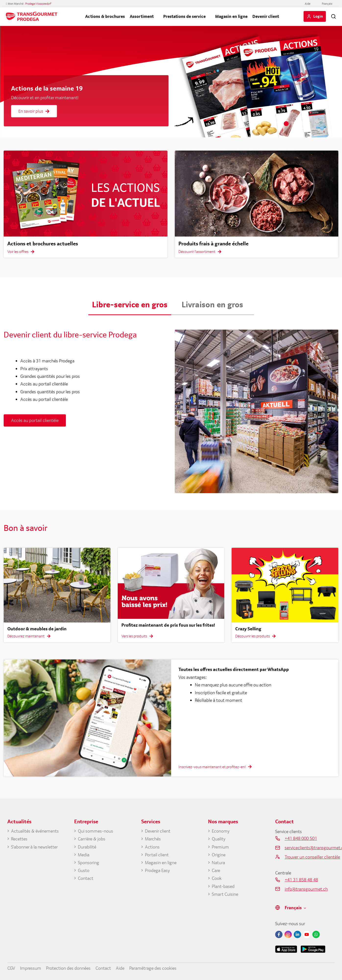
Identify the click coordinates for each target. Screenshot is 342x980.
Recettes (19, 839)
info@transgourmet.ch (306, 889)
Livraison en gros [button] (212, 304)
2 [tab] (294, 124)
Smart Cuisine (225, 894)
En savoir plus (34, 111)
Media (84, 855)
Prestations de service (184, 16)
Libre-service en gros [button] (130, 304)
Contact (86, 878)
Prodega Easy (157, 870)
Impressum (31, 968)
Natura (218, 862)
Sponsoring (88, 862)
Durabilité (87, 847)
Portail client (157, 855)
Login (318, 16)
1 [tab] (286, 124)
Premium (220, 847)
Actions (152, 847)
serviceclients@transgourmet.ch (310, 848)
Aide (308, 4)
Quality (219, 839)
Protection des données (68, 968)
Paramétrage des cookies (153, 968)
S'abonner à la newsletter (34, 847)
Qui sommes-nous (95, 831)
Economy (221, 831)
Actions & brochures (105, 16)
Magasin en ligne (231, 16)
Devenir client (266, 16)
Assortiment (142, 16)
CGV (11, 968)
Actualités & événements (35, 831)
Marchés (153, 839)
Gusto (84, 870)
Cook (217, 878)
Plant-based (223, 886)
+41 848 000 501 (301, 838)
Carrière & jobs (92, 839)
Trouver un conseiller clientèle (310, 857)
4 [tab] (308, 124)
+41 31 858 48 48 (301, 880)
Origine (219, 855)
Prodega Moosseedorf (38, 4)
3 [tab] (301, 124)
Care (216, 870)
